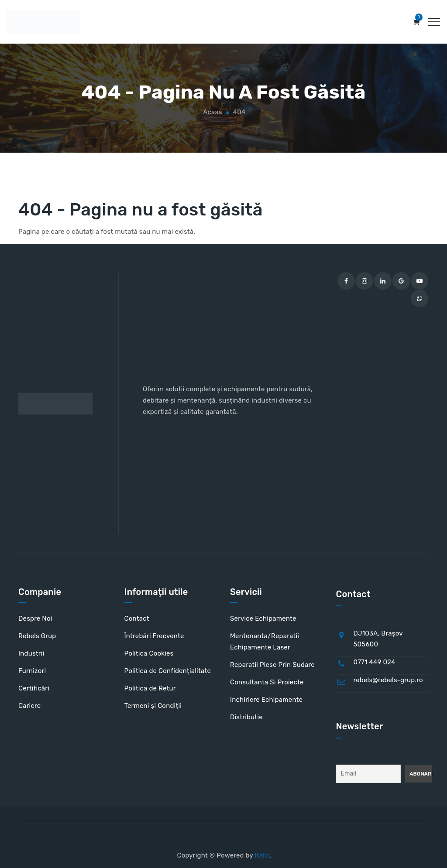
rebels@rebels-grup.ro (388, 680)
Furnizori (32, 671)
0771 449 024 (375, 662)
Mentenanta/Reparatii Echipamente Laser (265, 642)
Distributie (246, 717)
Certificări (34, 688)
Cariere (29, 706)
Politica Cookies (149, 653)
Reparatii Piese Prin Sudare (272, 665)
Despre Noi (35, 619)
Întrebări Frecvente (154, 636)
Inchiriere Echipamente (266, 700)
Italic (262, 855)
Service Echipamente (263, 619)
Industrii (31, 653)
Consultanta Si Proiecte (267, 682)
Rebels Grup (37, 636)
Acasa (211, 112)
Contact (137, 619)
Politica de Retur (150, 688)
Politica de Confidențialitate (168, 671)
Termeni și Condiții (153, 706)
